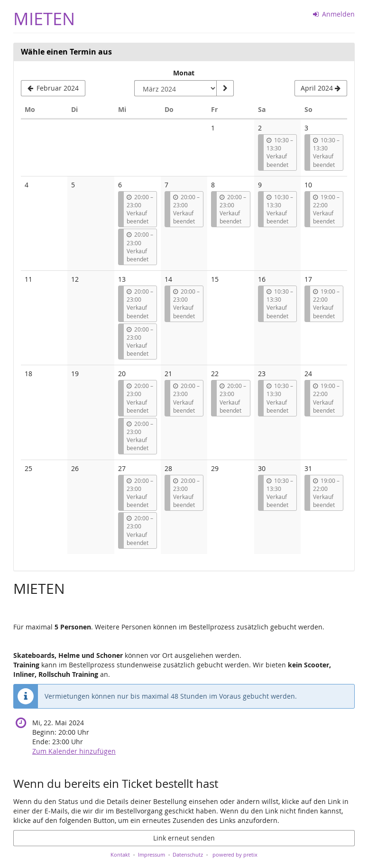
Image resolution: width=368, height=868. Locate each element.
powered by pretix (235, 854)
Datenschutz (188, 854)
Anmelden (334, 14)
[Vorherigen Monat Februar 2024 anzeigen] (53, 88)
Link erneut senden (184, 838)
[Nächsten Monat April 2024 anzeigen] (321, 88)
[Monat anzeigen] (225, 88)
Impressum (152, 854)
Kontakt (120, 854)
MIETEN (44, 19)
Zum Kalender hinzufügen (74, 751)
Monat (184, 73)
